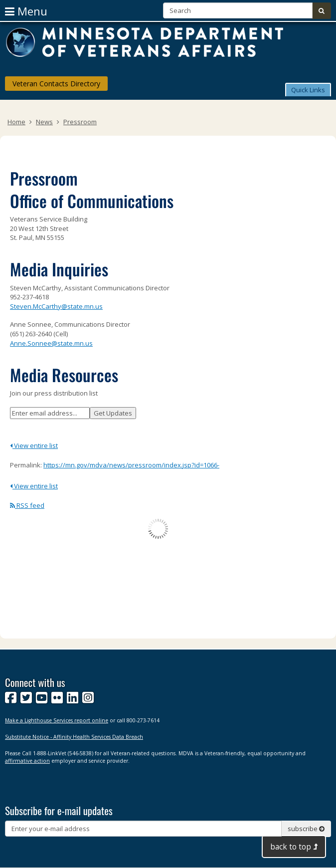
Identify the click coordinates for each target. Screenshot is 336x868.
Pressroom (80, 122)
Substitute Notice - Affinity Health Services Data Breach (74, 737)
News (44, 122)
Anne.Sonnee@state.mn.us (51, 343)
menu (26, 11)
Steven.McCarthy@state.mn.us (56, 306)
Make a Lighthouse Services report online (57, 720)
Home (16, 122)
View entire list (34, 445)
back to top (294, 847)
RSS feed (27, 505)
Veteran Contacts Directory (56, 84)
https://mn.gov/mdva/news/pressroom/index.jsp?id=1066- (131, 465)
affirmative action (27, 761)
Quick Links (308, 90)
